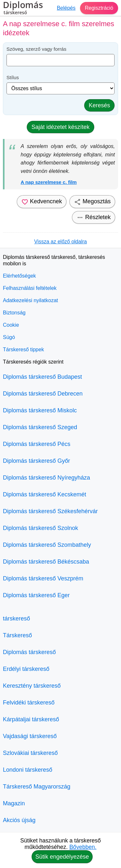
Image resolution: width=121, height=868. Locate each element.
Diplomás (23, 9)
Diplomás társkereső (29, 652)
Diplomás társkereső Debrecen (43, 394)
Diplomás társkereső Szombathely (47, 545)
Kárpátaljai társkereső (31, 719)
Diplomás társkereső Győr (36, 461)
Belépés (66, 8)
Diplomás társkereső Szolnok (40, 528)
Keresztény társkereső (32, 686)
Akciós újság (19, 820)
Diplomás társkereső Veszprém (43, 578)
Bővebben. (83, 847)
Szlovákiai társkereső (30, 753)
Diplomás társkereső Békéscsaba (46, 562)
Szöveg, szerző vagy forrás (36, 49)
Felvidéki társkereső (29, 703)
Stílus (13, 77)
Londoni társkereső (28, 770)
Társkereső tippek (23, 349)
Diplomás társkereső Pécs (37, 444)
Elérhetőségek (19, 276)
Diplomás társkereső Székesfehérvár (50, 511)
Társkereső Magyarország (37, 787)
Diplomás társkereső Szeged (40, 427)
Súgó (9, 337)
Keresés (99, 105)
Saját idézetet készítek (60, 127)
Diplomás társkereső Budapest (42, 377)
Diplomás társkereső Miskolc (40, 410)
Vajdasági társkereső (30, 736)
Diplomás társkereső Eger (36, 595)
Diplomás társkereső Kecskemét (45, 494)
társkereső (16, 619)
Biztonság (14, 313)
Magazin (14, 803)
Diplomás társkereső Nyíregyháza (46, 478)
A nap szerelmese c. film (49, 182)
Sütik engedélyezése (62, 857)
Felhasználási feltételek (30, 288)
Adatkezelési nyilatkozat (30, 300)
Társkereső (17, 635)
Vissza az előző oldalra (60, 242)
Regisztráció (99, 8)
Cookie (11, 325)
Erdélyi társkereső (26, 669)
